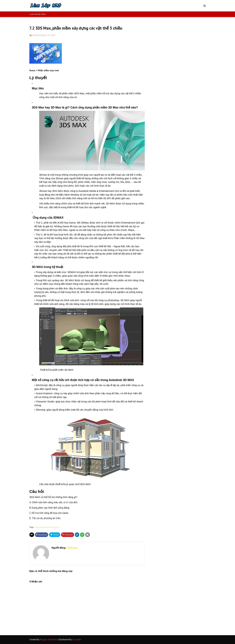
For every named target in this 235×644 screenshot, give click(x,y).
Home (32, 70)
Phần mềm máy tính (48, 70)
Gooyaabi (77, 640)
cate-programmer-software (47, 527)
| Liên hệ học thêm (38, 14)
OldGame (36, 35)
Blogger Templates (49, 640)
